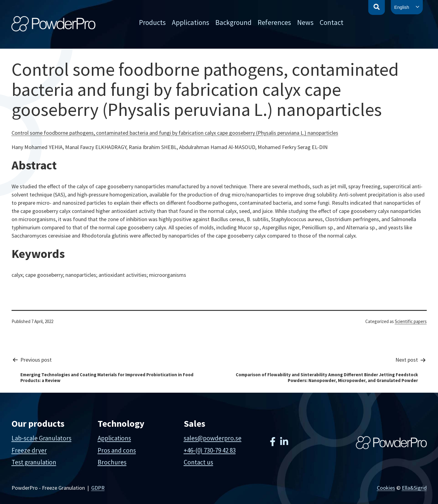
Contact (332, 22)
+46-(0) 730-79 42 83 (210, 450)
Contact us (198, 462)
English (402, 7)
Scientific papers (411, 321)
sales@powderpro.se (213, 438)
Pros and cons (117, 450)
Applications (191, 22)
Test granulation (34, 462)
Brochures (112, 462)
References (274, 22)
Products (152, 22)
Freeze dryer (29, 450)
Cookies (386, 488)
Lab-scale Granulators (42, 438)
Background (233, 22)
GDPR (98, 488)
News (305, 22)
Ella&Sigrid (414, 488)
